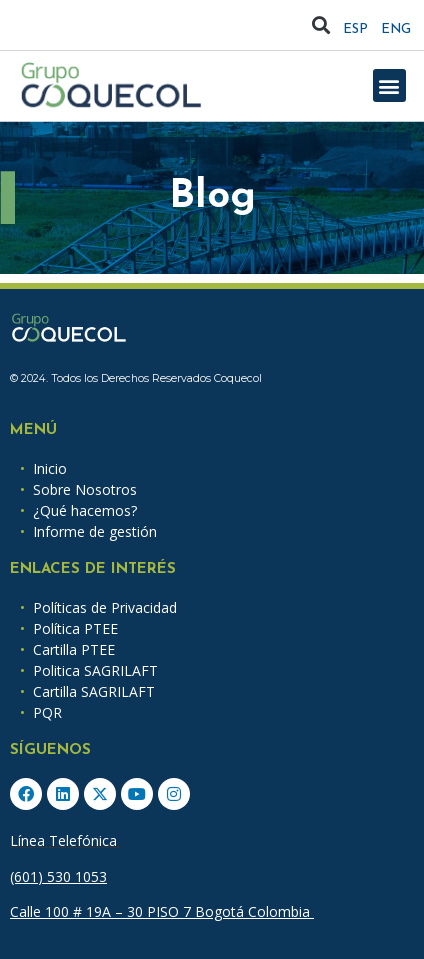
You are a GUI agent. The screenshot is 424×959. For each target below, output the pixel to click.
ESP (355, 29)
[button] (321, 25)
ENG (396, 29)
